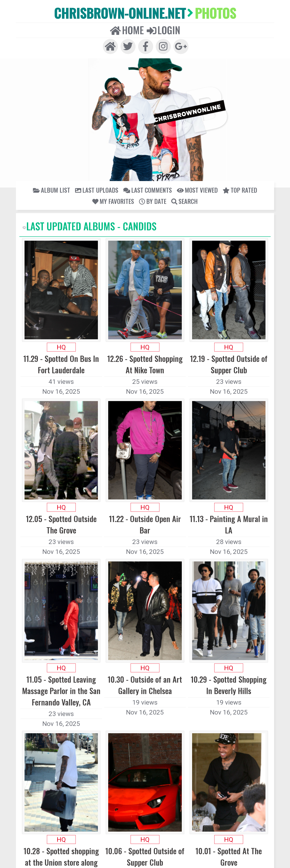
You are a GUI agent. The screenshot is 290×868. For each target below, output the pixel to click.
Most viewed (142, 169)
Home (137, 13)
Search (241, 169)
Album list (52, 169)
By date (220, 169)
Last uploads (80, 169)
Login (153, 13)
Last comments (111, 169)
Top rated (169, 169)
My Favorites (196, 169)
